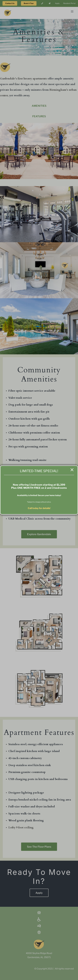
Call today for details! (39, 508)
